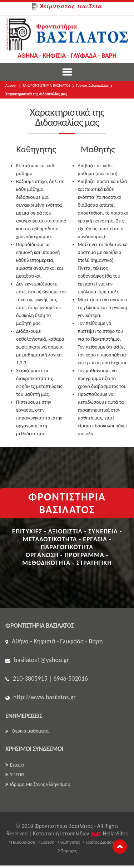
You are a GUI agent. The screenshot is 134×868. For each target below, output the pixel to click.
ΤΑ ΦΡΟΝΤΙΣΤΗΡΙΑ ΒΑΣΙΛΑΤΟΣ (46, 85)
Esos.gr (15, 765)
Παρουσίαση (22, 842)
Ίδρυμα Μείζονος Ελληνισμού (38, 784)
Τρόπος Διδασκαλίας (92, 85)
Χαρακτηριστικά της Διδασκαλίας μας (36, 94)
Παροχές (68, 851)
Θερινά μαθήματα (27, 731)
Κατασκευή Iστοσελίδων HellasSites (80, 833)
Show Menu (67, 72)
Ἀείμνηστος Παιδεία (67, 7)
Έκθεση (46, 842)
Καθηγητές (69, 842)
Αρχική (11, 85)
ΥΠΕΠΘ (15, 775)
